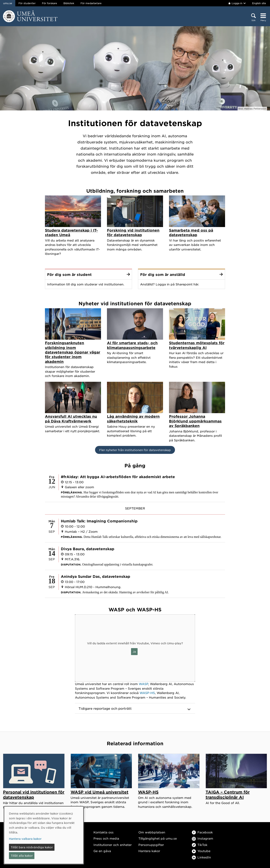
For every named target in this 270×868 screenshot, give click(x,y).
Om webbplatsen (152, 832)
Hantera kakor (149, 851)
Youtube (201, 851)
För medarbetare (91, 3)
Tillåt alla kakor (22, 855)
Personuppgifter (151, 845)
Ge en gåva (102, 851)
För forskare (50, 3)
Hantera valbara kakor (25, 839)
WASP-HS (147, 693)
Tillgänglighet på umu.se (158, 838)
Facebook (202, 832)
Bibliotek (69, 3)
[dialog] (44, 835)
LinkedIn (201, 857)
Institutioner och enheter (113, 845)
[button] (135, 709)
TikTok (200, 845)
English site (259, 3)
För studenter (27, 3)
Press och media (106, 838)
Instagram (202, 838)
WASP (143, 684)
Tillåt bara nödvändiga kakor (32, 847)
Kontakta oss (103, 832)
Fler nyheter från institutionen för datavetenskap (135, 450)
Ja (134, 651)
